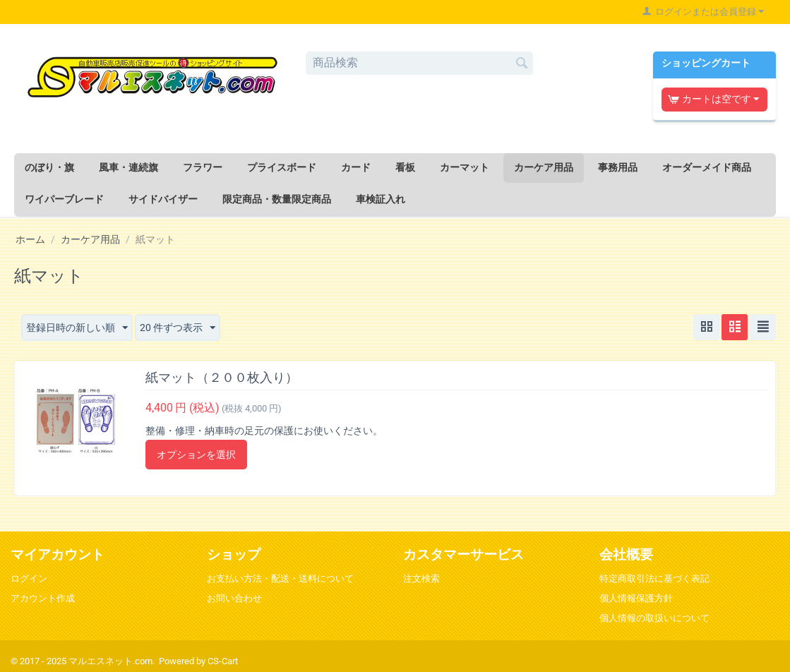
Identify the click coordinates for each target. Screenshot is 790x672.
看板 (405, 167)
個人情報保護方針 (636, 598)
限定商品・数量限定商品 (277, 199)
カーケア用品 (544, 167)
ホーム (30, 239)
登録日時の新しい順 (77, 328)
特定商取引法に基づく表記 (654, 578)
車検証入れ (381, 199)
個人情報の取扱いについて (654, 618)
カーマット (465, 167)
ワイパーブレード (64, 199)
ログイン (29, 578)
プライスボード (282, 167)
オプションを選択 (196, 455)
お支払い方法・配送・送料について (280, 578)
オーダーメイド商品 (707, 167)
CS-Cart (223, 661)
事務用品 (618, 167)
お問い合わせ (234, 598)
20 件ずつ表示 (178, 328)
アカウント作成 (43, 598)
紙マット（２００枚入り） (222, 377)
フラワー (203, 167)
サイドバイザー (163, 199)
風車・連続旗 (128, 167)
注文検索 (421, 578)
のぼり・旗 (49, 167)
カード (356, 167)
